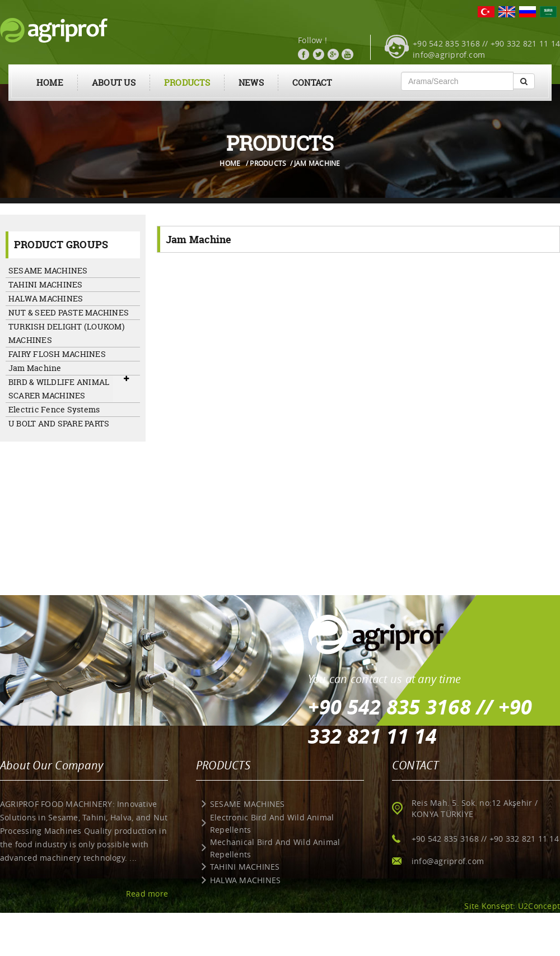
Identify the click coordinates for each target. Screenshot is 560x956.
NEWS (251, 83)
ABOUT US (114, 83)
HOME (50, 83)
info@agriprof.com (449, 55)
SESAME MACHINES (48, 270)
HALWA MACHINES (46, 298)
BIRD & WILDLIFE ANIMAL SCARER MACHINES (59, 389)
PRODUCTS (187, 83)
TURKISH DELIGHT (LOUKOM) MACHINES (66, 333)
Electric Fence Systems (54, 409)
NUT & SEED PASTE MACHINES (69, 312)
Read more (147, 894)
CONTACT (312, 83)
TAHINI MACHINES (46, 284)
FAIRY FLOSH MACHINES (57, 354)
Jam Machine (35, 368)
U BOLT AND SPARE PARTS (59, 423)
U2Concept (539, 906)
